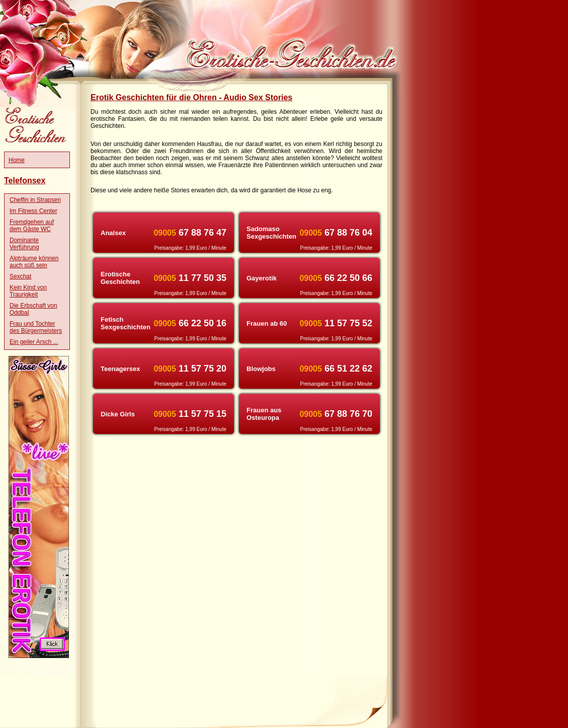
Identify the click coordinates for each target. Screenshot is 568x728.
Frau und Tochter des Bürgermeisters (36, 327)
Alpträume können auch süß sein (34, 262)
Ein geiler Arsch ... (34, 342)
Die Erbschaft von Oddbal (33, 309)
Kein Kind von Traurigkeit (28, 291)
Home (17, 160)
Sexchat (20, 276)
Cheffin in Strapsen (35, 200)
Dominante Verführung (24, 244)
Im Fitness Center (33, 211)
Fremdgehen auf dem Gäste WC (32, 226)
